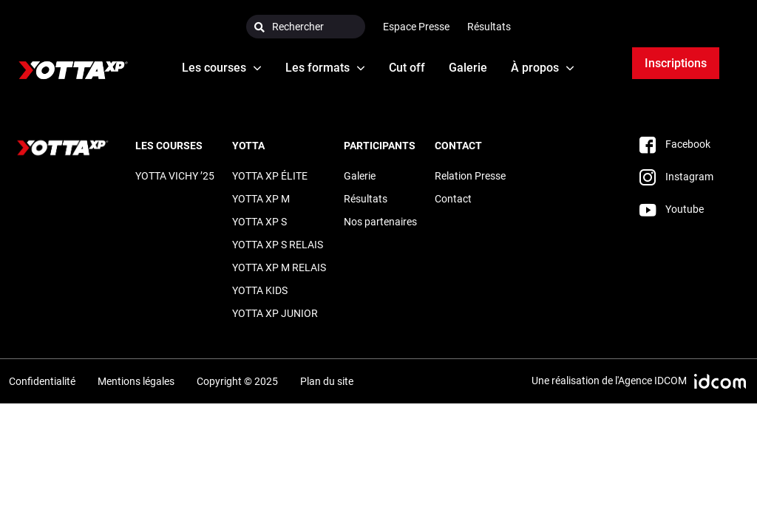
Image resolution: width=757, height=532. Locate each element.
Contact (458, 146)
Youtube (672, 209)
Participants (380, 146)
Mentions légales (136, 381)
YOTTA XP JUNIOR (275, 313)
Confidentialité (42, 381)
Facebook (675, 144)
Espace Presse (416, 27)
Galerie (360, 176)
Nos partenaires (380, 222)
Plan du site (327, 381)
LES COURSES (169, 146)
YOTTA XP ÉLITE (270, 176)
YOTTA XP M (261, 199)
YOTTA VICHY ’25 (175, 176)
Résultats (489, 27)
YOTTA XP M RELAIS (279, 267)
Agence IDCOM (652, 381)
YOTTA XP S (259, 222)
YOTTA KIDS (260, 290)
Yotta (248, 146)
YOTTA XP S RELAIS (278, 245)
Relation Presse (470, 176)
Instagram (676, 177)
